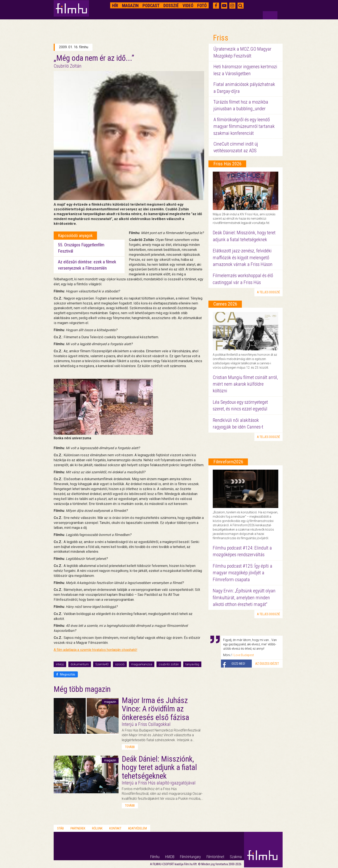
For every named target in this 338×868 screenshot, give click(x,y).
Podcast (151, 6)
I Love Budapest (243, 655)
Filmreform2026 (228, 462)
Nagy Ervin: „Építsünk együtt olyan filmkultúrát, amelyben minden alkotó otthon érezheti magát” (244, 598)
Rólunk (97, 828)
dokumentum (80, 664)
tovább (130, 747)
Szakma (236, 857)
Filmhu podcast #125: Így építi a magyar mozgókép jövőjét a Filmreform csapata (243, 573)
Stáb (60, 828)
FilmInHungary (190, 857)
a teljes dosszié (268, 292)
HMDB (170, 857)
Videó (188, 6)
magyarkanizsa (142, 664)
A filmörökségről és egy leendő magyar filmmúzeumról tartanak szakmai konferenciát (244, 126)
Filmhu (155, 857)
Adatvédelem (137, 828)
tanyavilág (192, 664)
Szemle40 (102, 664)
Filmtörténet (215, 857)
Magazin (130, 6)
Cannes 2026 (225, 304)
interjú (60, 664)
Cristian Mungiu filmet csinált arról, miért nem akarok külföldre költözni (245, 384)
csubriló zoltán (169, 664)
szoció (120, 664)
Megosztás (66, 674)
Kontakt (115, 828)
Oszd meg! (238, 664)
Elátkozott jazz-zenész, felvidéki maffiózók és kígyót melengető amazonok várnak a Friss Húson (243, 258)
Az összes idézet (267, 664)
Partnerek (78, 828)
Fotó (202, 6)
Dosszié (171, 6)
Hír (115, 6)
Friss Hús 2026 (228, 164)
